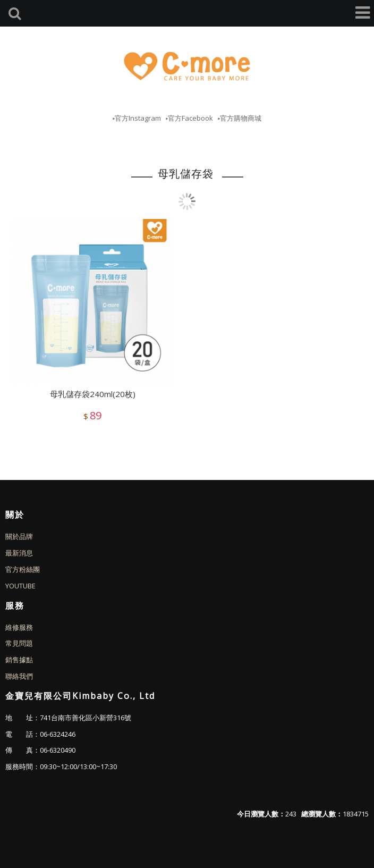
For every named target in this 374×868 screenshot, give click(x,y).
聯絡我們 (19, 676)
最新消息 (19, 553)
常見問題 (19, 643)
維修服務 (19, 627)
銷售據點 (19, 660)
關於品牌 (19, 536)
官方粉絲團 (23, 569)
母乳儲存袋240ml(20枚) (93, 394)
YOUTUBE (20, 586)
